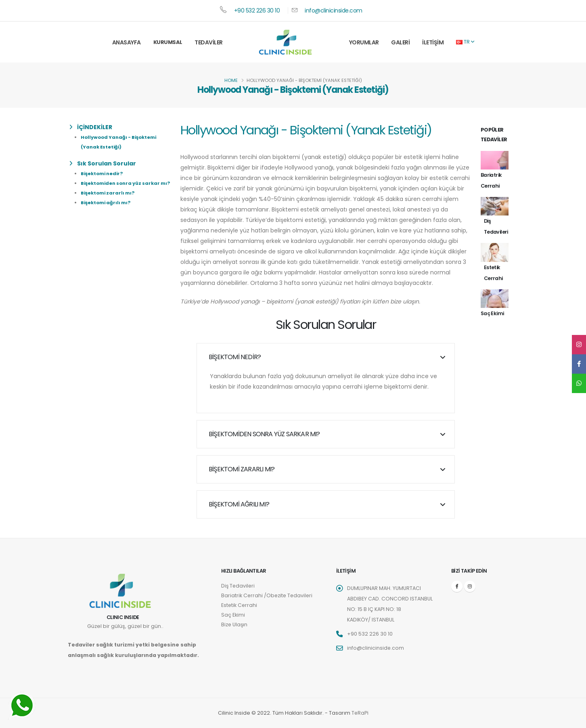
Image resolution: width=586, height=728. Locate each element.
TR (465, 42)
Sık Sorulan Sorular (103, 163)
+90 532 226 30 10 (257, 10)
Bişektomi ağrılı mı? (106, 203)
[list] (72, 127)
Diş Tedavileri (239, 586)
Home (231, 80)
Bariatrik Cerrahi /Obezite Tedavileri (268, 595)
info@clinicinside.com (334, 10)
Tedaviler (209, 42)
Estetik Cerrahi (240, 605)
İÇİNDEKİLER (91, 127)
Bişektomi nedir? (102, 174)
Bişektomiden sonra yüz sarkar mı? (125, 183)
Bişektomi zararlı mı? (108, 193)
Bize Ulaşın (235, 624)
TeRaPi (360, 713)
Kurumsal (168, 42)
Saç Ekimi (233, 615)
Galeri (400, 42)
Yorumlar (364, 42)
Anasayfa (127, 42)
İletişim (433, 42)
